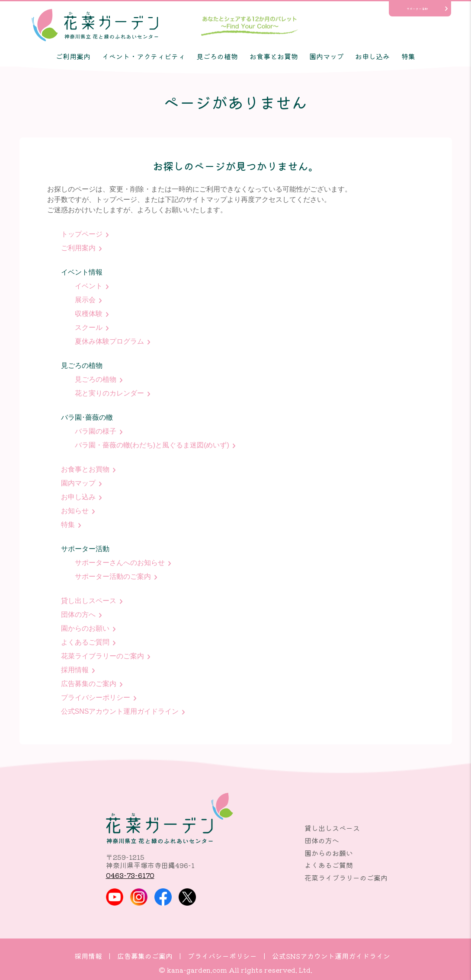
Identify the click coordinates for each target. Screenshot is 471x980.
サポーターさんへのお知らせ (120, 563)
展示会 (85, 300)
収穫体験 (89, 314)
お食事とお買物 (274, 56)
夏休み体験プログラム (109, 341)
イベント (89, 286)
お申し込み (372, 56)
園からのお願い (85, 628)
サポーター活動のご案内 (113, 576)
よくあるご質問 (85, 642)
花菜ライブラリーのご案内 (103, 656)
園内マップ (327, 56)
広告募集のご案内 (89, 684)
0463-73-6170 (130, 875)
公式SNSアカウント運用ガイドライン (120, 711)
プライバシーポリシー (96, 697)
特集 (408, 56)
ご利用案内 (73, 56)
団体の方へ (78, 614)
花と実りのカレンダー (109, 393)
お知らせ (75, 511)
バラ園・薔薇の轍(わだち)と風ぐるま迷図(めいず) (152, 445)
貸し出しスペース (89, 601)
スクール (89, 327)
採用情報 (75, 670)
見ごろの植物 (217, 56)
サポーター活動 (417, 9)
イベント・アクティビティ (144, 56)
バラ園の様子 (96, 431)
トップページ (82, 234)
